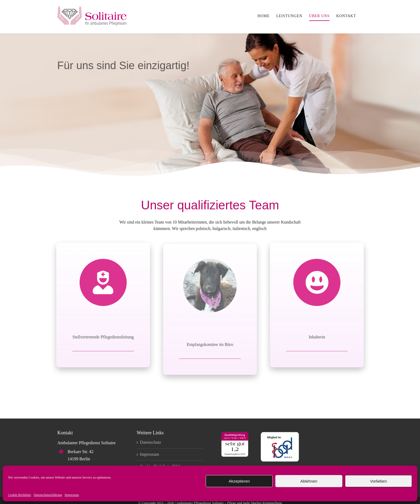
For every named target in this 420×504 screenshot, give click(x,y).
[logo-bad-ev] (280, 434)
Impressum (72, 495)
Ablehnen (309, 481)
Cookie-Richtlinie (20, 495)
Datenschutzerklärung (48, 495)
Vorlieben (379, 481)
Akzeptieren (239, 481)
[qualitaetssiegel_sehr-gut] (235, 434)
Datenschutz (150, 442)
